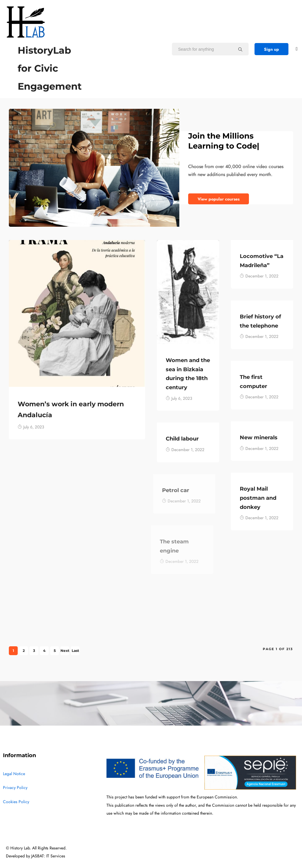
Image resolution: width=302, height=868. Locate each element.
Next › (65, 652)
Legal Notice (14, 774)
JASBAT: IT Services (48, 856)
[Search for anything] (240, 49)
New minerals (257, 438)
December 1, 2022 (259, 276)
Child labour (172, 439)
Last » (75, 652)
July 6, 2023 (31, 427)
